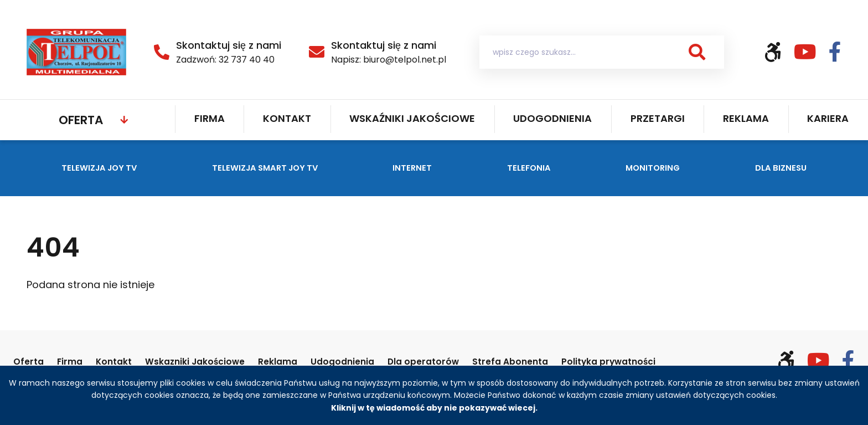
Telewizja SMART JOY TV (275, 167)
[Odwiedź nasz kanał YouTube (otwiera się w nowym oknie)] (811, 52)
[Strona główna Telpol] (76, 51)
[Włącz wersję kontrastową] (779, 52)
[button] (697, 52)
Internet (432, 167)
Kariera (828, 118)
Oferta (81, 120)
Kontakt (287, 118)
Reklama (746, 118)
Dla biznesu (794, 167)
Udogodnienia (552, 118)
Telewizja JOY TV (92, 167)
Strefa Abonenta (567, 361)
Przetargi (658, 118)
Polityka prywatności (677, 361)
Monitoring (666, 167)
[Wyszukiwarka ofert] (602, 52)
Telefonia (543, 167)
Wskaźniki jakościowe (412, 118)
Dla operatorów (471, 361)
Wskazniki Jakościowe (215, 361)
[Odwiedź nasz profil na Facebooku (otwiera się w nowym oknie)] (835, 52)
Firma (210, 118)
